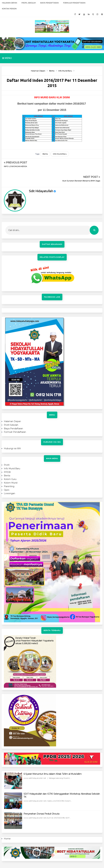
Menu (7, 58)
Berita (45, 154)
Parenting (9, 472)
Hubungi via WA (12, 434)
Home (7, 824)
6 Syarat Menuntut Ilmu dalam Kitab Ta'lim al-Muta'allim (53, 760)
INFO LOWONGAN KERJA (15, 166)
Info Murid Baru (60, 154)
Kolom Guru (10, 465)
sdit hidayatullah (41, 177)
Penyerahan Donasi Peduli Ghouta (41, 799)
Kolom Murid (11, 468)
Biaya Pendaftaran (49, 3)
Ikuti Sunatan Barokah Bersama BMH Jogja (81, 166)
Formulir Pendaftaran (74, 3)
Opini (7, 476)
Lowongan (9, 479)
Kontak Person (9, 9)
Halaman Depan (9, 3)
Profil (7, 451)
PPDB (7, 458)
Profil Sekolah (29, 3)
